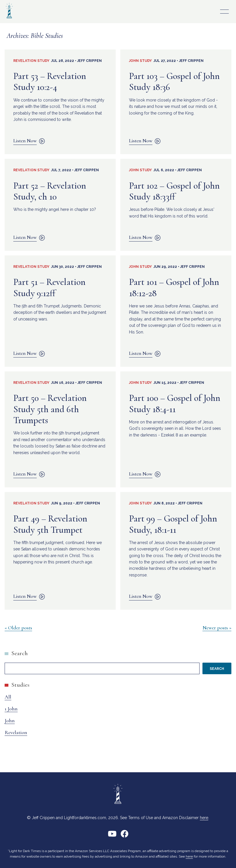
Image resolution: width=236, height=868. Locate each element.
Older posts (20, 628)
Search (20, 653)
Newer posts (215, 628)
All (8, 697)
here (204, 818)
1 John (11, 709)
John (10, 720)
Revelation (16, 732)
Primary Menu (224, 12)
